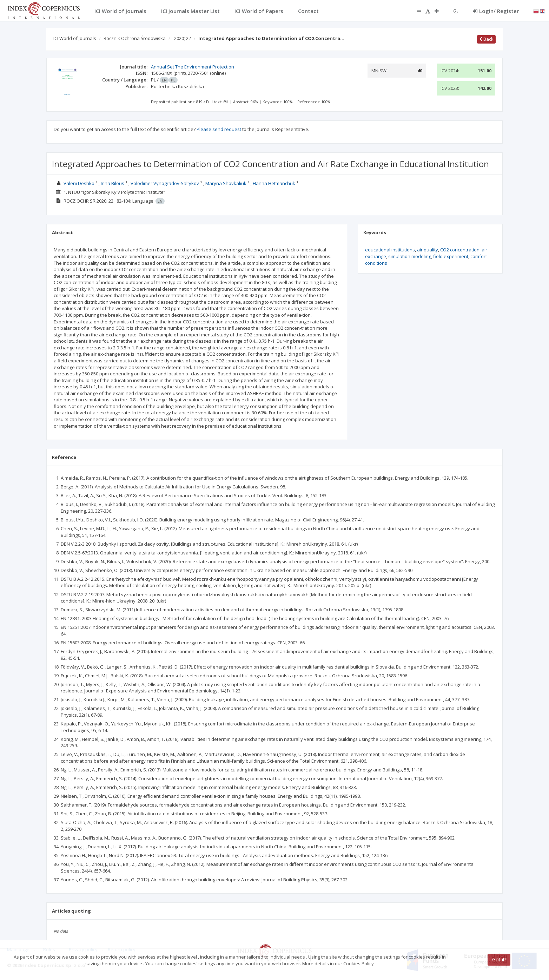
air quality (428, 250)
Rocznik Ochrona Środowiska (135, 38)
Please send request (219, 129)
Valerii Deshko (79, 183)
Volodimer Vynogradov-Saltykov (165, 183)
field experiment (451, 256)
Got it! (499, 959)
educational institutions (390, 250)
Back (486, 39)
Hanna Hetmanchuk (274, 183)
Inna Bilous (113, 183)
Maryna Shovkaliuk (226, 183)
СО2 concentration (460, 250)
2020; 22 (183, 38)
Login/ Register (496, 11)
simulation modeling (410, 256)
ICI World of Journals (75, 38)
